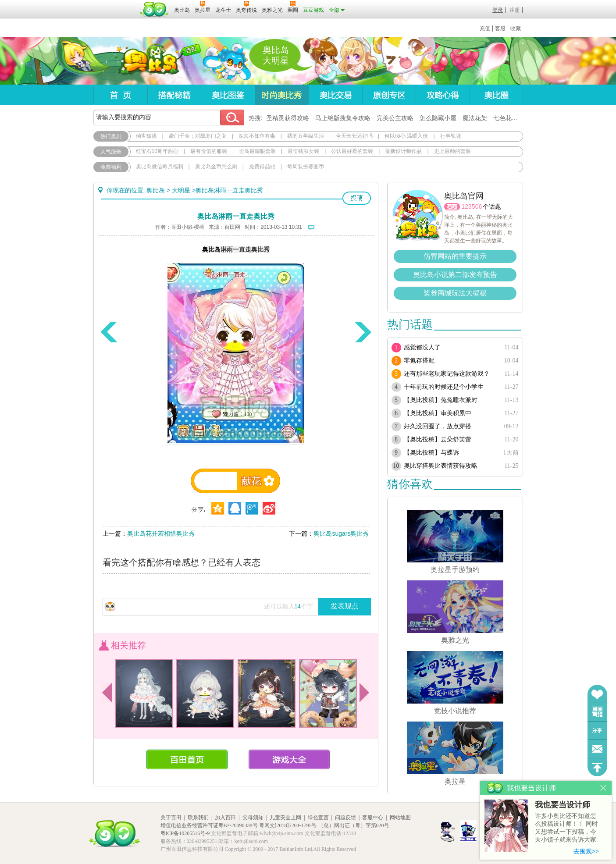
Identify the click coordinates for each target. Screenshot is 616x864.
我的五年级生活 (306, 136)
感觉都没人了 (422, 347)
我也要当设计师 (563, 805)
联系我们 (198, 818)
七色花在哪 (509, 118)
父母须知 (253, 818)
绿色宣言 (318, 818)
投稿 (357, 198)
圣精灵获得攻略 (288, 118)
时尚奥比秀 (281, 95)
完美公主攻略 (395, 118)
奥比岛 (148, 61)
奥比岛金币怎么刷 (216, 167)
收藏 (516, 28)
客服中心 (373, 818)
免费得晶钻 (262, 167)
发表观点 (345, 606)
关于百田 (171, 818)
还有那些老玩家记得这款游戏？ (447, 374)
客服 (500, 28)
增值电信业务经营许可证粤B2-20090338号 (209, 825)
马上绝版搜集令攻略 (343, 118)
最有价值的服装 (209, 151)
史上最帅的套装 (452, 151)
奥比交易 (335, 95)
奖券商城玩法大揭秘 (455, 293)
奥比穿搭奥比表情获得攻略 (441, 466)
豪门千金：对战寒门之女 (198, 136)
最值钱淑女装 (303, 151)
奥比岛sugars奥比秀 (341, 533)
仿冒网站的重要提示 (455, 256)
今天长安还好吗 (354, 136)
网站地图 (400, 818)
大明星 (181, 190)
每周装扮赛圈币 (306, 167)
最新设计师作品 (403, 151)
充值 (485, 28)
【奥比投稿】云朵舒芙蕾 (438, 439)
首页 (120, 95)
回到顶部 (597, 767)
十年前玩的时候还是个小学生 (444, 387)
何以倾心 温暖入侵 (406, 136)
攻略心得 (443, 95)
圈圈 (452, 207)
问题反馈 (597, 749)
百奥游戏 (115, 4)
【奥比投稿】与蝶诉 (431, 453)
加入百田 (225, 818)
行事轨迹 (451, 136)
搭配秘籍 (174, 95)
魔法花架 (475, 118)
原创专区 (389, 95)
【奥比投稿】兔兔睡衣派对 (441, 400)
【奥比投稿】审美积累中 (438, 413)
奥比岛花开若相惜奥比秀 (161, 533)
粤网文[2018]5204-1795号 (288, 825)
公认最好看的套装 (352, 151)
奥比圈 (496, 95)
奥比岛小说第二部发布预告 (455, 275)
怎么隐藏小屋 (438, 118)
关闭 (604, 788)
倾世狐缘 (146, 136)
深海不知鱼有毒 (257, 136)
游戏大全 (289, 759)
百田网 (155, 9)
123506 (472, 206)
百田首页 (187, 759)
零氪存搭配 (419, 361)
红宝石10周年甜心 (157, 151)
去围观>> (586, 851)
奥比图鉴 (228, 95)
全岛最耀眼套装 (257, 151)
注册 (515, 10)
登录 (498, 10)
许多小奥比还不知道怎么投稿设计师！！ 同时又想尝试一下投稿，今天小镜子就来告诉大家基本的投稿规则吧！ (566, 828)
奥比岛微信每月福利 (160, 167)
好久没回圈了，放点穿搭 (438, 426)
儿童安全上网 (285, 818)
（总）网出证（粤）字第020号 (354, 825)
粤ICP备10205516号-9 (185, 833)
